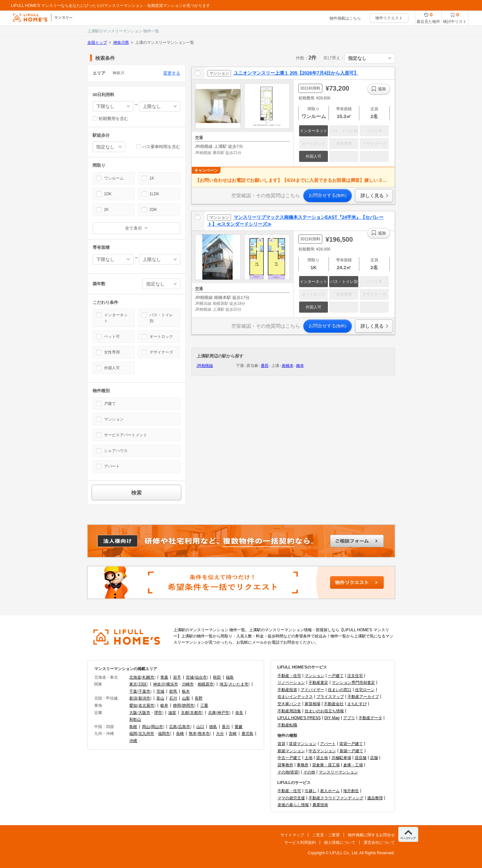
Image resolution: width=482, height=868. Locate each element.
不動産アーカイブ (363, 697)
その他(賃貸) (289, 772)
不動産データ (370, 718)
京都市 (196, 713)
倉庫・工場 (353, 765)
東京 (133, 684)
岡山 (146, 727)
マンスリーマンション (338, 772)
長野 (199, 698)
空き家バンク (289, 704)
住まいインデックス (295, 697)
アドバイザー (312, 690)
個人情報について (340, 842)
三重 (204, 705)
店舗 (374, 758)
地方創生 (351, 791)
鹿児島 (247, 734)
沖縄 (133, 741)
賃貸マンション (303, 744)
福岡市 (164, 734)
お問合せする (328, 195)
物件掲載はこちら (345, 18)
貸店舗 (361, 758)
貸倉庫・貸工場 (326, 765)
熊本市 (204, 734)
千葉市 (144, 691)
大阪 (133, 713)
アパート (328, 744)
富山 (160, 698)
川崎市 (188, 684)
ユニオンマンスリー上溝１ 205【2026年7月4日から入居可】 (296, 73)
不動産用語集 (289, 711)
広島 (173, 727)
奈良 (239, 713)
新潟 (133, 698)
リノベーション (291, 683)
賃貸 (281, 744)
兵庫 (212, 713)
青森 (164, 677)
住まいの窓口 (340, 690)
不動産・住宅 (289, 676)
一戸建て (336, 676)
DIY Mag (332, 718)
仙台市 (201, 677)
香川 (226, 727)
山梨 (186, 698)
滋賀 (172, 713)
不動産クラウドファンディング (336, 798)
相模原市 (205, 684)
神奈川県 (121, 43)
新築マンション (291, 751)
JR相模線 (205, 366)
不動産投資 (287, 690)
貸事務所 (285, 765)
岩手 (177, 677)
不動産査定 (318, 683)
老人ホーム (330, 791)
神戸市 (223, 713)
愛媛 (239, 727)
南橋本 (288, 366)
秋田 (217, 677)
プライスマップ (330, 697)
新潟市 (144, 698)
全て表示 (134, 228)
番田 (265, 366)
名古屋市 (146, 705)
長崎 (180, 734)
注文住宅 (355, 676)
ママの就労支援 (291, 798)
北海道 (135, 677)
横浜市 (172, 684)
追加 (382, 89)
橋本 (300, 366)
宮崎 (233, 734)
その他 (309, 772)
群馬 (173, 691)
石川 (173, 698)
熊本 (193, 734)
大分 (220, 734)
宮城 (190, 677)
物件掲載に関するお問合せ (371, 835)
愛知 (133, 705)
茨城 (160, 691)
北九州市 (146, 734)
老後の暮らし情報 (293, 805)
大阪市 (144, 713)
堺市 (158, 713)
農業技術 (320, 805)
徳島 (213, 727)
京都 (185, 713)
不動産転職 (287, 725)
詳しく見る (372, 196)
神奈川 (159, 684)
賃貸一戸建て (351, 744)
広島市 (184, 727)
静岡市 (188, 705)
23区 (143, 684)
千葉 (133, 691)
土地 (309, 758)
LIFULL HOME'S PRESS (299, 718)
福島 (230, 677)
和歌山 (135, 720)
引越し (311, 791)
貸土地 (322, 758)
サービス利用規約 (300, 842)
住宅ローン (365, 690)
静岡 (177, 705)
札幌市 (148, 677)
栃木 (186, 691)
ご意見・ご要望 (326, 835)
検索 (136, 493)
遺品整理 (375, 798)
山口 (200, 727)
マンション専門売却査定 (353, 683)
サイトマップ (292, 835)
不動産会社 (334, 704)
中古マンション (322, 751)
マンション (314, 676)
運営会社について (379, 842)
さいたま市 (239, 684)
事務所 (303, 765)
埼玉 (223, 684)
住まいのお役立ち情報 (324, 711)
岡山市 (157, 727)
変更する (172, 73)
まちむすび (357, 704)
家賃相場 (312, 704)
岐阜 (164, 705)
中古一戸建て (289, 758)
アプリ (349, 718)
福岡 (133, 734)
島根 (133, 727)
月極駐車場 (341, 758)
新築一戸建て (351, 751)
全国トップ (97, 43)
